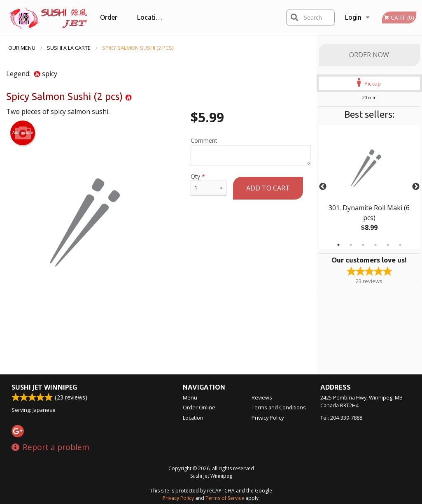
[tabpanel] (369, 187)
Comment (250, 151)
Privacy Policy (268, 418)
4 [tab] (375, 245)
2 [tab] (351, 245)
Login (353, 17)
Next (416, 187)
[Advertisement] (158, 330)
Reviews (262, 397)
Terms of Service (225, 498)
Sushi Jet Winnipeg (44, 387)
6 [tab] (400, 245)
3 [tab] (363, 245)
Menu (190, 397)
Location (150, 17)
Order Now (369, 55)
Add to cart (268, 188)
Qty (208, 184)
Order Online (110, 24)
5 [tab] (388, 245)
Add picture (23, 133)
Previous (323, 187)
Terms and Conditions (279, 407)
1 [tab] (338, 245)
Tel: (341, 418)
